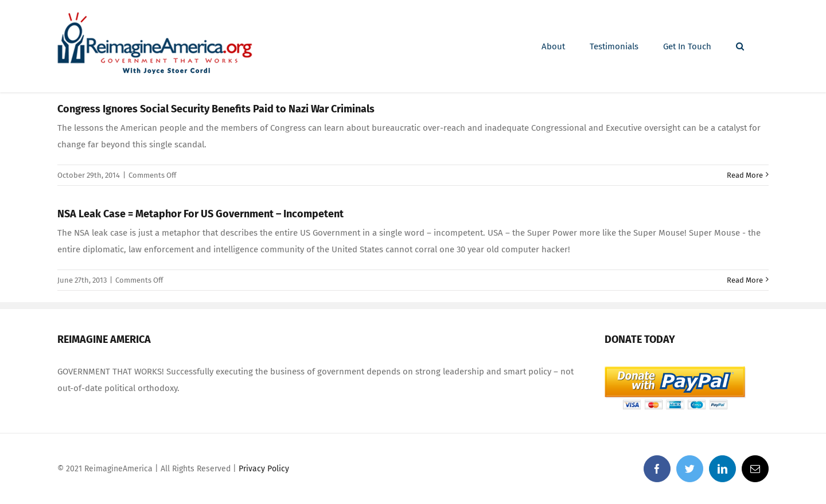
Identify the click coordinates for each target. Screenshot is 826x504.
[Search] (740, 46)
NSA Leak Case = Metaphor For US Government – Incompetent (200, 214)
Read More (745, 175)
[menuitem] (553, 46)
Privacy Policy (264, 469)
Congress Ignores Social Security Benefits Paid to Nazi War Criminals (216, 109)
